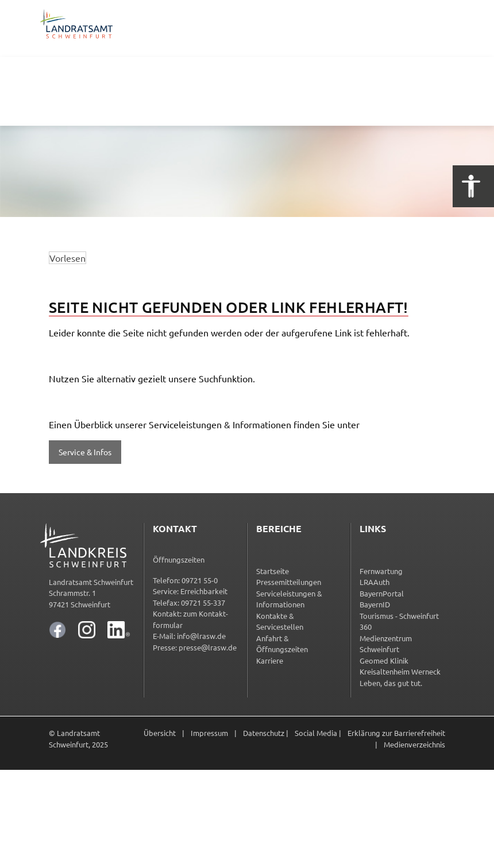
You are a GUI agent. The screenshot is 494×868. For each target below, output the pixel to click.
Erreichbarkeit (204, 591)
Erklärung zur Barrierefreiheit (396, 733)
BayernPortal (382, 593)
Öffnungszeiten (179, 559)
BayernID (375, 604)
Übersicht (160, 733)
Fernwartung (381, 571)
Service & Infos (85, 452)
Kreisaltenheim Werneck (400, 671)
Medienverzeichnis (414, 744)
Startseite (273, 571)
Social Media (316, 733)
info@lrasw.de (201, 636)
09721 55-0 (200, 580)
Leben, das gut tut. (391, 683)
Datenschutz (264, 733)
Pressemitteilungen (289, 582)
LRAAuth (375, 582)
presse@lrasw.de (208, 647)
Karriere (270, 660)
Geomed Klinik (384, 660)
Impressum (209, 733)
